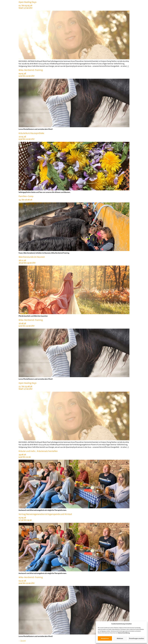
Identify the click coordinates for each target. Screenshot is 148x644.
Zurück (22, 641)
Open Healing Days (74, 5)
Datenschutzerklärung (124, 633)
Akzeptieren (105, 638)
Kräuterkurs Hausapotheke (74, 136)
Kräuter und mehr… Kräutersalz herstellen (74, 454)
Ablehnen (120, 638)
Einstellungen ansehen (137, 638)
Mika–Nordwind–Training (74, 73)
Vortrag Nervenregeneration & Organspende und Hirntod (74, 517)
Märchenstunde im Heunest (74, 260)
